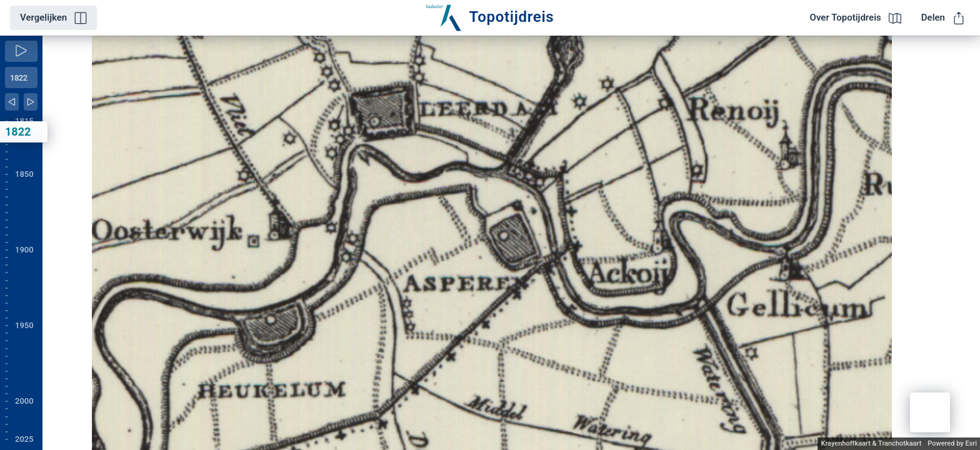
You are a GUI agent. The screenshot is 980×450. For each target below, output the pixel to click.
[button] (930, 412)
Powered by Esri (952, 443)
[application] (511, 243)
